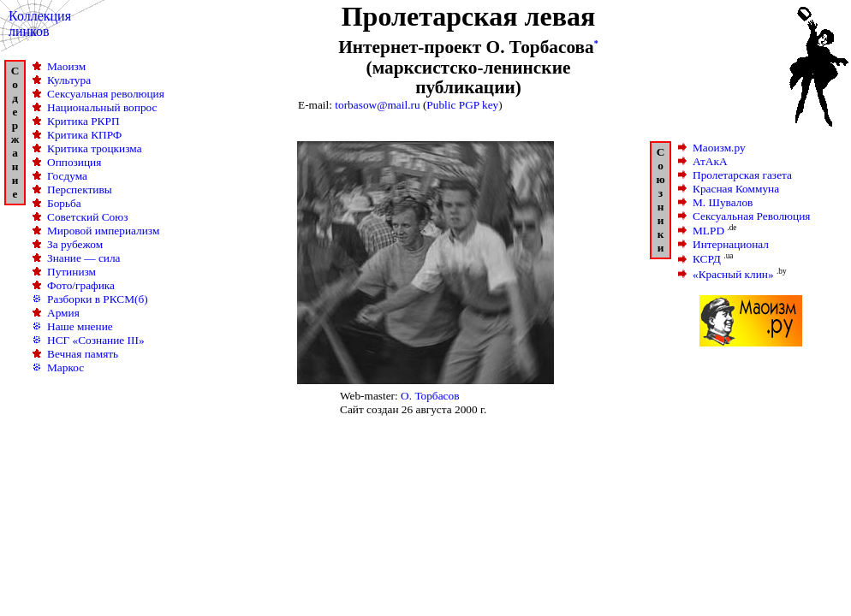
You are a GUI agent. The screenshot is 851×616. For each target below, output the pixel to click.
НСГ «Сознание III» (96, 340)
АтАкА (710, 161)
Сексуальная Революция (751, 216)
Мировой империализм (103, 231)
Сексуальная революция (106, 94)
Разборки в (98, 299)
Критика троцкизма (95, 148)
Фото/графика (81, 285)
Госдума (67, 176)
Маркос (65, 367)
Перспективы (80, 190)
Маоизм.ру (719, 148)
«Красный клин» (733, 274)
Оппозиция (74, 162)
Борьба (64, 203)
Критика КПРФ (84, 135)
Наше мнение (80, 326)
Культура (69, 80)
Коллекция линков (40, 24)
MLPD (708, 231)
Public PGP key (462, 105)
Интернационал (731, 244)
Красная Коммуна (736, 189)
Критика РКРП (83, 121)
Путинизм (71, 272)
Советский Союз (87, 217)
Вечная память (83, 354)
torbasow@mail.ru (377, 105)
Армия (63, 313)
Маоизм (66, 66)
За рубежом (75, 244)
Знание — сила (84, 258)
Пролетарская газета (742, 175)
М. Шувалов (723, 202)
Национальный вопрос (102, 107)
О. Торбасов (430, 396)
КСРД (707, 260)
